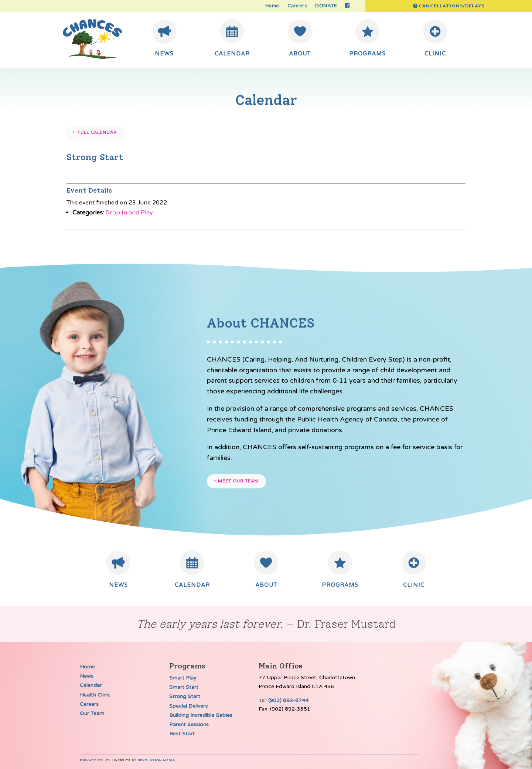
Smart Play (183, 678)
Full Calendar (97, 133)
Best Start (182, 734)
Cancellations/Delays (451, 6)
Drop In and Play (129, 213)
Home (272, 6)
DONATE (326, 6)
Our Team (92, 713)
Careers (297, 6)
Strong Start (185, 696)
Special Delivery (189, 706)
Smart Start (184, 687)
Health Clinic (95, 695)
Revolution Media (156, 760)
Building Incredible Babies (201, 715)
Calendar (91, 685)
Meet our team (238, 481)
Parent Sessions (189, 724)
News (87, 676)
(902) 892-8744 (288, 700)
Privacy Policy (95, 760)
